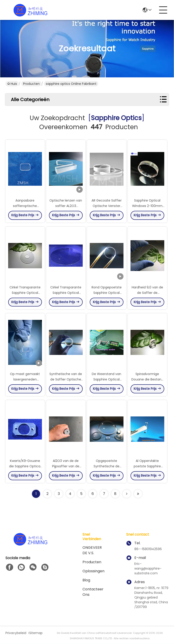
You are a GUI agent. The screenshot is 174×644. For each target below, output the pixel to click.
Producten (31, 84)
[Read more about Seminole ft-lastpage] (138, 494)
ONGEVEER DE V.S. (92, 550)
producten (92, 562)
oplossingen (93, 571)
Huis (12, 84)
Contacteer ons (93, 592)
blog (86, 580)
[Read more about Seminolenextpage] (127, 494)
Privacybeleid (16, 633)
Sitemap (36, 633)
